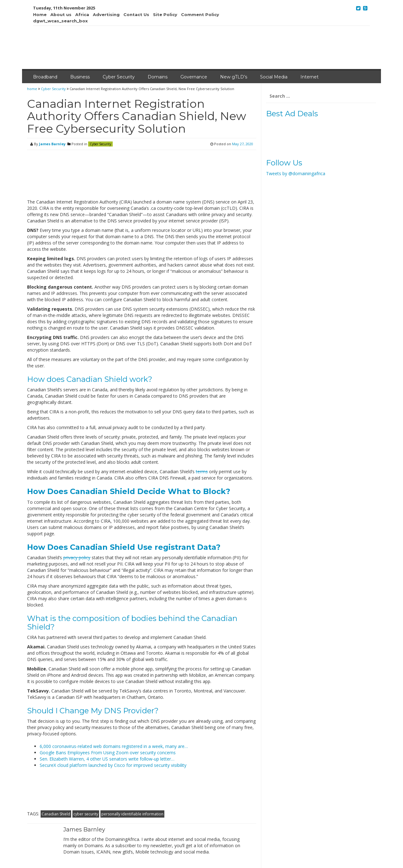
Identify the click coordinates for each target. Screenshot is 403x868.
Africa (82, 14)
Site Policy (165, 14)
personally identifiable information (132, 814)
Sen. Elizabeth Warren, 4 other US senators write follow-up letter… (107, 759)
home (33, 89)
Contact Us (136, 14)
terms (202, 471)
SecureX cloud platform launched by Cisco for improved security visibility (113, 765)
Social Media (274, 77)
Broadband (45, 77)
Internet (309, 77)
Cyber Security (119, 77)
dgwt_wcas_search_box (60, 21)
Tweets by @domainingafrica (296, 173)
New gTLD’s (234, 77)
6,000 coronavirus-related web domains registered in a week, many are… (114, 746)
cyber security (86, 814)
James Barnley (52, 144)
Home (40, 14)
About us (61, 14)
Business (80, 77)
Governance (194, 77)
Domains (158, 77)
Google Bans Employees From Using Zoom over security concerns (108, 753)
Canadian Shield (56, 814)
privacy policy (77, 558)
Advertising (106, 14)
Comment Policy (200, 14)
